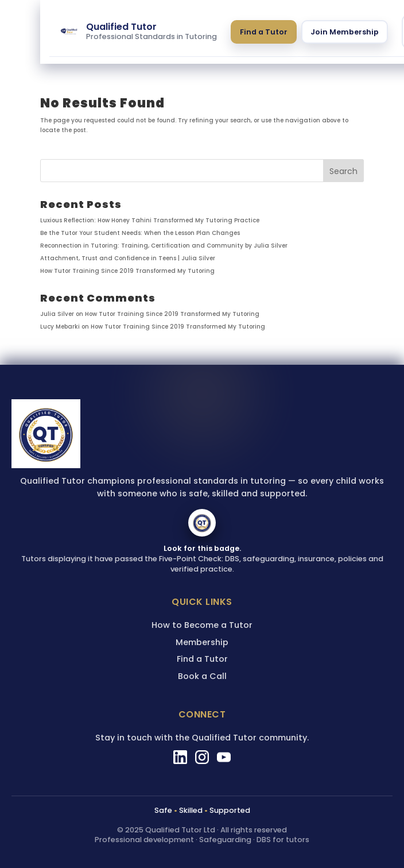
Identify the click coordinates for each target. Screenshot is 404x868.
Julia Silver (57, 314)
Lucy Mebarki (60, 327)
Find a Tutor (264, 32)
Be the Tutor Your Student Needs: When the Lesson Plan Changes (140, 233)
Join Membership (345, 32)
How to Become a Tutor (202, 625)
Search (343, 171)
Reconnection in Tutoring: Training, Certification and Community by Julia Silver (164, 246)
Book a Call (202, 676)
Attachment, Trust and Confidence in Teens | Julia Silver (128, 258)
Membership (202, 642)
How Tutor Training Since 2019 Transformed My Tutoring (127, 271)
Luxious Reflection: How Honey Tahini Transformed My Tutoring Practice (150, 220)
